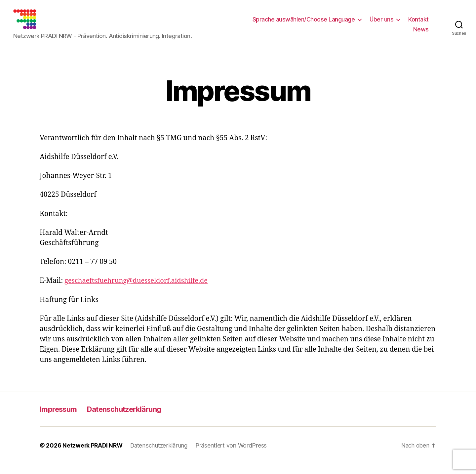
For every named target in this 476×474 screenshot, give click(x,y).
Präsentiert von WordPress (235, 455)
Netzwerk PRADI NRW (93, 455)
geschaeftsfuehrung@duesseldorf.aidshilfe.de (139, 291)
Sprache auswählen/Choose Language (304, 24)
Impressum (60, 419)
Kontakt (418, 24)
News (421, 34)
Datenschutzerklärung (132, 419)
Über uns (381, 24)
